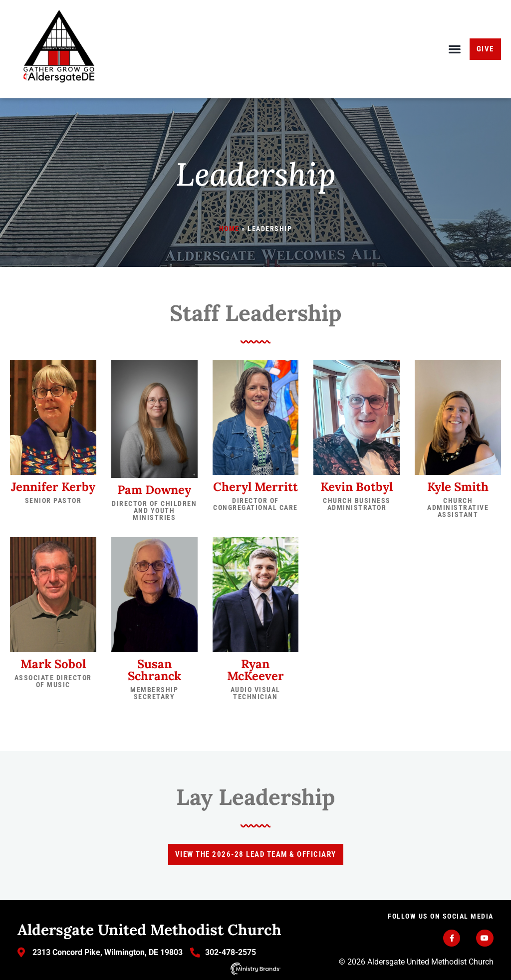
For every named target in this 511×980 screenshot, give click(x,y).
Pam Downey (154, 490)
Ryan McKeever (255, 670)
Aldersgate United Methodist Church (149, 930)
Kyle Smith (458, 487)
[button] (455, 49)
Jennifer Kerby (53, 487)
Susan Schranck (154, 670)
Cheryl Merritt (255, 487)
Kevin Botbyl (357, 487)
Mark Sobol (53, 664)
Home (229, 229)
